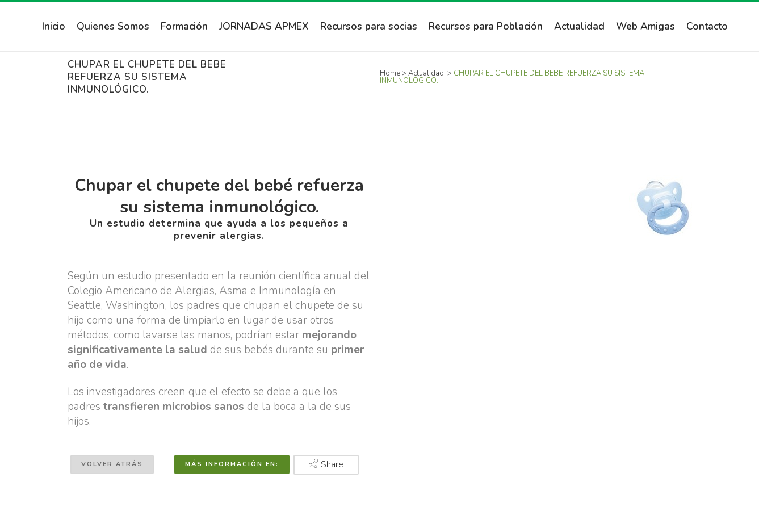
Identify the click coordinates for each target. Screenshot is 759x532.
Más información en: (232, 464)
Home (390, 73)
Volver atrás (112, 464)
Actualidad (426, 73)
